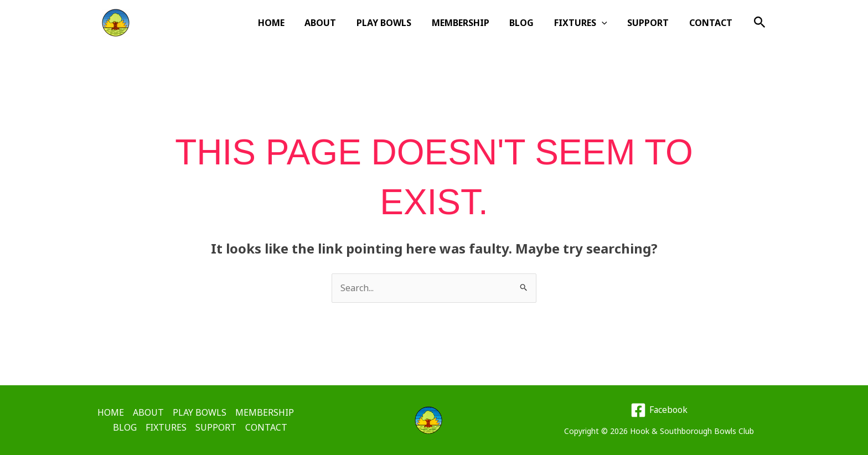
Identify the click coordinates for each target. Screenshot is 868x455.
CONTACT (712, 23)
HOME (291, 23)
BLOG (531, 23)
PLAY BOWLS (398, 23)
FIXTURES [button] (587, 23)
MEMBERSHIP (472, 23)
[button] (608, 23)
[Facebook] (659, 410)
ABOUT (337, 23)
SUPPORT (652, 23)
